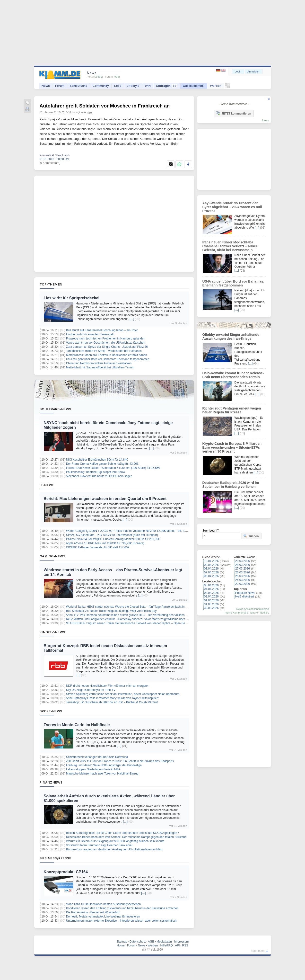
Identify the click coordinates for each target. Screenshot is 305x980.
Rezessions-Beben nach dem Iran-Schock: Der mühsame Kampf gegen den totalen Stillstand (126, 837)
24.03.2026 (243, 580)
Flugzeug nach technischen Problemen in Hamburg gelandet (105, 339)
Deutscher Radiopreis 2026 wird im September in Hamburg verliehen (231, 485)
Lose (118, 86)
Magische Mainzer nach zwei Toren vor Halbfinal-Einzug (102, 774)
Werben (216, 86)
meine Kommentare (236, 613)
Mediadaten (164, 942)
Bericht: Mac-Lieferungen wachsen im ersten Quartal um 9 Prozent (105, 499)
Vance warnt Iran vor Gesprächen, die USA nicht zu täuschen (106, 343)
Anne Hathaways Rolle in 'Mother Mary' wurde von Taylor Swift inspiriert (112, 698)
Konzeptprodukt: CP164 (66, 872)
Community (101, 86)
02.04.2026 (211, 597)
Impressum (181, 942)
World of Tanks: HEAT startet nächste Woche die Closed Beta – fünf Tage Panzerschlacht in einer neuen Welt (137, 607)
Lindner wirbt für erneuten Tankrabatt (90, 334)
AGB (151, 942)
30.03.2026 (211, 608)
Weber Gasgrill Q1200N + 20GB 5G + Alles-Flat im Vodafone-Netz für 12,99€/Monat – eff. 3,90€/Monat (133, 531)
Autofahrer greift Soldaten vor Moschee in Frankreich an (105, 106)
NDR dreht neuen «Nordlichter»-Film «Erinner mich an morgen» (107, 686)
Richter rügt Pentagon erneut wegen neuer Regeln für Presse (232, 410)
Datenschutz (138, 942)
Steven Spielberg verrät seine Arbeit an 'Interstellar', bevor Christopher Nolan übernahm (123, 694)
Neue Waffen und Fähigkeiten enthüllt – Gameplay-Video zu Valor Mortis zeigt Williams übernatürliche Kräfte (136, 619)
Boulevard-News (56, 409)
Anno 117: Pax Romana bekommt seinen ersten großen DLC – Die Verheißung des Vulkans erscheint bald (135, 615)
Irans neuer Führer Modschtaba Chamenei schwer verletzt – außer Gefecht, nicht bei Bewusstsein (230, 246)
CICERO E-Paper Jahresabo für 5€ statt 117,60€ (98, 547)
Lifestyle (133, 86)
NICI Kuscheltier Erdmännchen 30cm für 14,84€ (97, 460)
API (177, 945)
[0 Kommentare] (50, 163)
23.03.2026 (243, 584)
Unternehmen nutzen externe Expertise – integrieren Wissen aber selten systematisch (122, 921)
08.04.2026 (211, 569)
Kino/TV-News (52, 632)
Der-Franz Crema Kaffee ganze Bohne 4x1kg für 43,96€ (102, 464)
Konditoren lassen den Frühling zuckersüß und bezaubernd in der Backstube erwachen (122, 908)
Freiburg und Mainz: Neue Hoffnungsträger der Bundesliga (104, 765)
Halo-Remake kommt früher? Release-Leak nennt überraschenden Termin (233, 375)
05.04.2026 (211, 585)
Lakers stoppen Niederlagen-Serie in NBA (93, 769)
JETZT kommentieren (234, 113)
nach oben (258, 951)
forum (265, 120)
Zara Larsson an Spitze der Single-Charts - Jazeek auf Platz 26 (107, 347)
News (46, 86)
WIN (148, 86)
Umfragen (167, 86)
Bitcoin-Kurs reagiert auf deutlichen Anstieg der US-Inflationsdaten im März (114, 849)
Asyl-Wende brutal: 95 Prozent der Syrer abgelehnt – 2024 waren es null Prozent (232, 207)
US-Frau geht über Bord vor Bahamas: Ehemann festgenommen (108, 359)
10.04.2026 (211, 561)
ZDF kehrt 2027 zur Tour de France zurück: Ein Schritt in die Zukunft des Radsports (120, 761)
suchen (251, 536)
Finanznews (51, 782)
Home (121, 945)
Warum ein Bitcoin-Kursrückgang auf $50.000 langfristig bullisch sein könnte (115, 841)
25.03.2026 (243, 576)
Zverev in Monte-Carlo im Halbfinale (77, 725)
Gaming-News (53, 556)
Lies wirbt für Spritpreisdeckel (72, 298)
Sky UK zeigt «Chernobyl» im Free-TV (91, 690)
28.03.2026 (243, 565)
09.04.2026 (211, 565)
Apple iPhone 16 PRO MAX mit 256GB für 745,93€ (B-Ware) (105, 543)
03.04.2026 (211, 593)
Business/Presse (56, 858)
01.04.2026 (211, 600)
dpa (90, 112)
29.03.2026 (243, 561)
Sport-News (51, 711)
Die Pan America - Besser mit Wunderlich (93, 912)
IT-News (47, 485)
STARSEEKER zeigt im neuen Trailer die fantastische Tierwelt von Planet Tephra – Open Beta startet (131, 623)
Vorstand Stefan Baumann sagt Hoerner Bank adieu (100, 845)
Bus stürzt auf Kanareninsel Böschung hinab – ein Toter (102, 330)
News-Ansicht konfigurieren (253, 609)
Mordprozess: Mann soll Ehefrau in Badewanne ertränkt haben (107, 355)
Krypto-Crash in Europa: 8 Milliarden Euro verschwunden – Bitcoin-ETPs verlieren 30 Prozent (232, 447)
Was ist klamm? (194, 86)
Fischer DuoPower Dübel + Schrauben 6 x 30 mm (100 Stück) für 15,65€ (113, 468)
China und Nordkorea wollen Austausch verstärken (99, 363)
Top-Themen (51, 284)
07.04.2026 (211, 572)
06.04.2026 (211, 576)
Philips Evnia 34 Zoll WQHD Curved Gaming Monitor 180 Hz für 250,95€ (113, 539)
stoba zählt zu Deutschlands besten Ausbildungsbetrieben (104, 904)
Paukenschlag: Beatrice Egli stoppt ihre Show (96, 472)
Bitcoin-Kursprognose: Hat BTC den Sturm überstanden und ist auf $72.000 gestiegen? (122, 833)
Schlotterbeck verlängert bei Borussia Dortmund (97, 757)
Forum (60, 86)
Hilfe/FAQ (166, 945)
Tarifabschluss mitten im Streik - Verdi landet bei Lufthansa (104, 351)
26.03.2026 (243, 572)
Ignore (254, 613)
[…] (132, 319)
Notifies (265, 613)
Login (238, 71)
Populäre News (245, 593)
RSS (185, 945)
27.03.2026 (243, 569)
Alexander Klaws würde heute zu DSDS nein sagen (99, 476)
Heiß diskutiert (245, 597)
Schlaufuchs (78, 86)
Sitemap (122, 942)
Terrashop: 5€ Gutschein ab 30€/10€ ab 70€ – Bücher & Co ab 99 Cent (112, 702)
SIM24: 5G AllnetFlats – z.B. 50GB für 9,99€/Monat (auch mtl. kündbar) (112, 535)
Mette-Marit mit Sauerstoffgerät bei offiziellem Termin (100, 367)
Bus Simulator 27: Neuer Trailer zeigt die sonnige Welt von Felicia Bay (111, 611)
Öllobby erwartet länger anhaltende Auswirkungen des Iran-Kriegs (231, 337)
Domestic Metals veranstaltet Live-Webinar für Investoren (103, 917)
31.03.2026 (211, 604)
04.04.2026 (211, 589)
